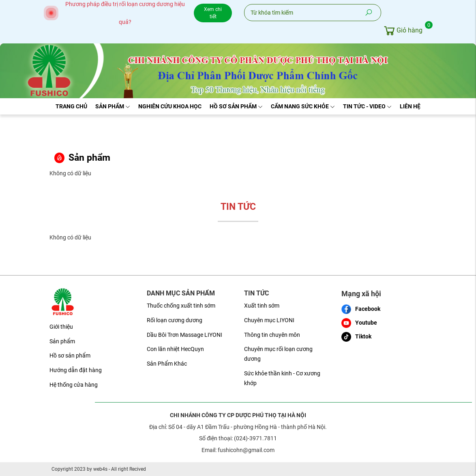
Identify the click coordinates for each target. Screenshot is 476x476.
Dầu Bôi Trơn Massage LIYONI (184, 335)
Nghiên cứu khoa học (170, 106)
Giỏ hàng (404, 29)
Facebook (361, 309)
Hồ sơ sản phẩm (236, 106)
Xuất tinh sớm (262, 306)
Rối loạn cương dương (175, 320)
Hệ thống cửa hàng (74, 385)
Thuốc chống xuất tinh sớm (181, 306)
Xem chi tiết (213, 13)
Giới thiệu (61, 327)
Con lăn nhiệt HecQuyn (175, 349)
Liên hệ (410, 106)
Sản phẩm (113, 106)
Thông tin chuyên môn (272, 335)
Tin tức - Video (367, 106)
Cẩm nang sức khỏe (303, 106)
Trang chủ (71, 106)
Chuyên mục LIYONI (269, 320)
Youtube (359, 323)
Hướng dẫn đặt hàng (76, 370)
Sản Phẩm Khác (167, 364)
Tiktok (356, 337)
